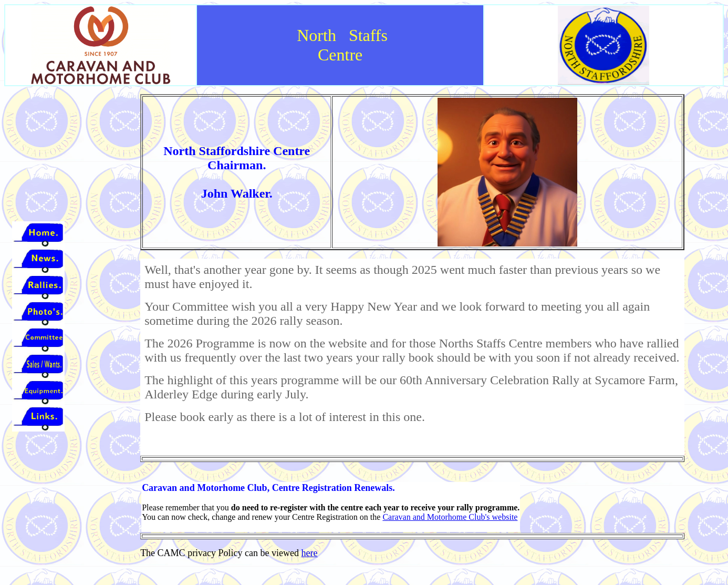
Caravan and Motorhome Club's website (450, 517)
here (310, 553)
